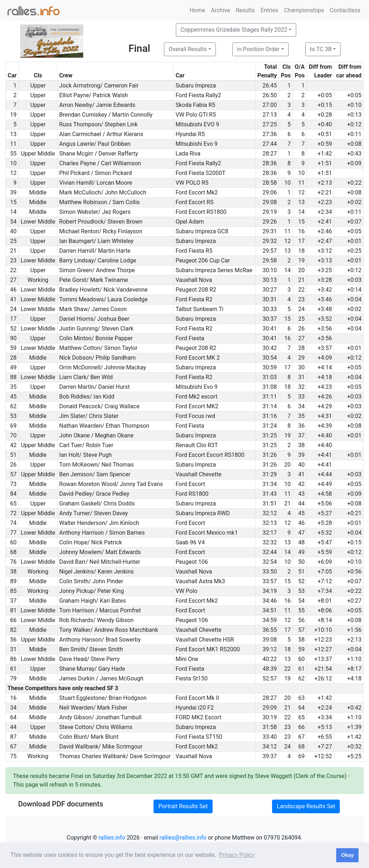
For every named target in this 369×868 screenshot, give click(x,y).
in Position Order (258, 49)
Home (197, 10)
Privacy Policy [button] (237, 855)
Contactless (345, 10)
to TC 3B (321, 49)
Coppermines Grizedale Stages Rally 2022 (234, 30)
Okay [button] (347, 855)
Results (245, 10)
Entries (269, 10)
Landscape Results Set (306, 806)
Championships (304, 10)
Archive (220, 10)
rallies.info (112, 838)
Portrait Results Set (183, 806)
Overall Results (188, 49)
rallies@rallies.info (183, 838)
